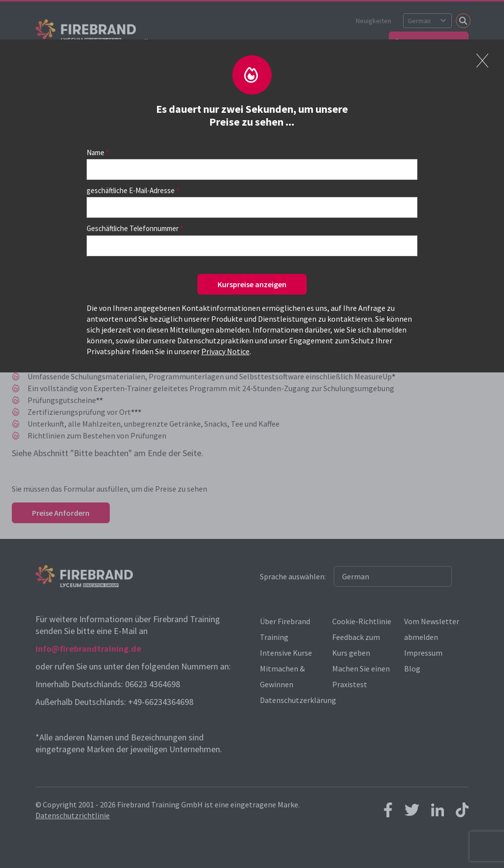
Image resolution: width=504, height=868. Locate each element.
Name (95, 152)
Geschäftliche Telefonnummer (133, 228)
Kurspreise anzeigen (252, 284)
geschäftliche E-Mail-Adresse (131, 190)
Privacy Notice (225, 351)
